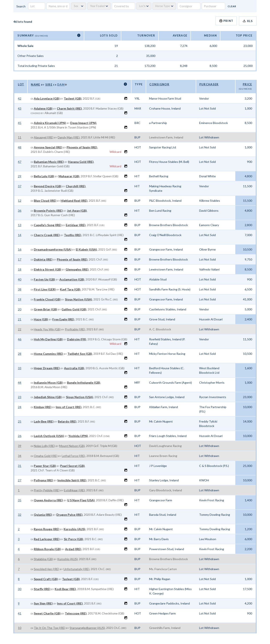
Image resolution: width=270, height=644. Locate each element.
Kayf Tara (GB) (70, 289)
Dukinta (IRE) (43, 259)
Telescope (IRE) (76, 613)
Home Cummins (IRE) (49, 354)
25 (20, 421)
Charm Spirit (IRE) (69, 108)
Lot (21, 84)
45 (20, 123)
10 (20, 628)
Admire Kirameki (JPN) (50, 123)
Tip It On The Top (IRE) (50, 628)
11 (20, 137)
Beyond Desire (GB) (48, 186)
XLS (248, 21)
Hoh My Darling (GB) (48, 339)
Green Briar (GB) (46, 309)
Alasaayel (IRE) (44, 137)
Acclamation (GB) (72, 279)
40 (20, 279)
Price (247, 84)
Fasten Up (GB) (44, 279)
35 (20, 500)
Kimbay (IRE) (43, 407)
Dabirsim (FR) (77, 339)
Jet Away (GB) (77, 211)
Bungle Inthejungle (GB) (84, 383)
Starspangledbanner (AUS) (87, 628)
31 (20, 466)
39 (20, 446)
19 (20, 299)
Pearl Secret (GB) (72, 466)
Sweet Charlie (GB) (47, 613)
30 (20, 589)
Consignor (159, 84)
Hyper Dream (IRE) (47, 368)
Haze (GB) (41, 319)
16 (20, 249)
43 (20, 108)
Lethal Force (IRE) (73, 456)
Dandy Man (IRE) (69, 137)
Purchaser (209, 84)
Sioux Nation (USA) (79, 299)
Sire (49, 85)
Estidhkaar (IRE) (74, 490)
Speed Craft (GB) (46, 579)
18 (20, 269)
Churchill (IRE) (76, 186)
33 (20, 368)
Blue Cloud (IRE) (45, 201)
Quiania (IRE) (43, 515)
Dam (61, 85)
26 (20, 436)
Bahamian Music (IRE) (49, 162)
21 (20, 319)
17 (20, 259)
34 (20, 456)
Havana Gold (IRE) (81, 162)
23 (20, 397)
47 (20, 162)
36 (20, 211)
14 (20, 235)
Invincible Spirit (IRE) (72, 480)
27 (20, 480)
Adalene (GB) (43, 108)
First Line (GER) (45, 289)
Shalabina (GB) (43, 559)
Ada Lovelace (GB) (47, 98)
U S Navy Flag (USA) (81, 500)
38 (20, 289)
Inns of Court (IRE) (69, 407)
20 (20, 309)
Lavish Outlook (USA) (49, 436)
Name (35, 85)
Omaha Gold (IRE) (46, 456)
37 (20, 186)
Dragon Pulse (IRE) (69, 515)
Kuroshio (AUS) (74, 529)
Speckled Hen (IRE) (46, 569)
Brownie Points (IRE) (48, 211)
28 (20, 354)
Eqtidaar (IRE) (76, 225)
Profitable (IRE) (75, 329)
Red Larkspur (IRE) (47, 539)
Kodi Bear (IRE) (65, 589)
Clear (232, 6)
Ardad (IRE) (73, 549)
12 (20, 201)
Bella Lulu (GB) (44, 176)
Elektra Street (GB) (48, 269)
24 (20, 407)
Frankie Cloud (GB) (47, 299)
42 (20, 98)
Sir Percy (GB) (74, 539)
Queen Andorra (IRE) (48, 500)
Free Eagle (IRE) (63, 319)
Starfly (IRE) (42, 589)
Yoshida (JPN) (78, 436)
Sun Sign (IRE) (43, 603)
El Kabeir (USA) (86, 249)
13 (20, 225)
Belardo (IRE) (67, 421)
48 (20, 147)
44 (20, 383)
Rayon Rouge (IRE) (47, 529)
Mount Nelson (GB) (72, 446)
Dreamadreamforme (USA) (53, 249)
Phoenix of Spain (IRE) (82, 147)
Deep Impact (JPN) (83, 123)
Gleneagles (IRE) (77, 269)
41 (20, 613)
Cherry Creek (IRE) (47, 235)
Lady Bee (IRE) (44, 421)
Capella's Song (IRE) (48, 225)
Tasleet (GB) (73, 98)
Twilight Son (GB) (80, 354)
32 (20, 515)
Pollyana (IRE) (44, 480)
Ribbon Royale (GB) (47, 549)
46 (20, 339)
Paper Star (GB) (45, 466)
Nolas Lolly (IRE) (44, 446)
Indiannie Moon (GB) (48, 383)
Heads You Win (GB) (47, 329)
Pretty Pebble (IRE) (47, 490)
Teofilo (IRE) (73, 235)
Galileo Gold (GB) (74, 309)
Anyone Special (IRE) (48, 147)
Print (226, 21)
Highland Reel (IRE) (74, 201)
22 (20, 329)
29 (20, 176)
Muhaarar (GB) (69, 176)
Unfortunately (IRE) (76, 569)
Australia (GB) (74, 368)
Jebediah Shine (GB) (48, 397)
